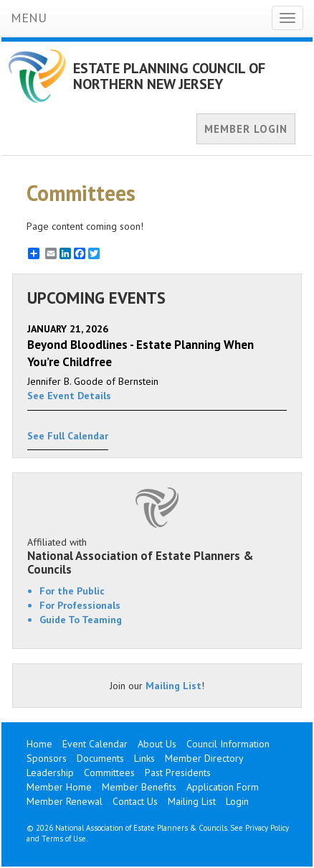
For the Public (72, 591)
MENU (29, 18)
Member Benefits (139, 787)
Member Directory (204, 758)
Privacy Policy (267, 828)
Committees (109, 773)
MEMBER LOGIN (246, 129)
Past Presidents (178, 773)
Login (237, 801)
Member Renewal (65, 801)
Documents (100, 758)
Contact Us (135, 801)
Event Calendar (95, 744)
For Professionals (80, 605)
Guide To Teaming (81, 620)
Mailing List (173, 686)
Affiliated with (157, 556)
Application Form (223, 787)
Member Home (59, 787)
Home (39, 744)
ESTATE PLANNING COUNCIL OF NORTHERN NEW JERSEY (169, 76)
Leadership (50, 773)
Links (144, 758)
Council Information (228, 744)
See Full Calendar (68, 436)
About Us (157, 744)
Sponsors (47, 758)
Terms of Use (64, 839)
